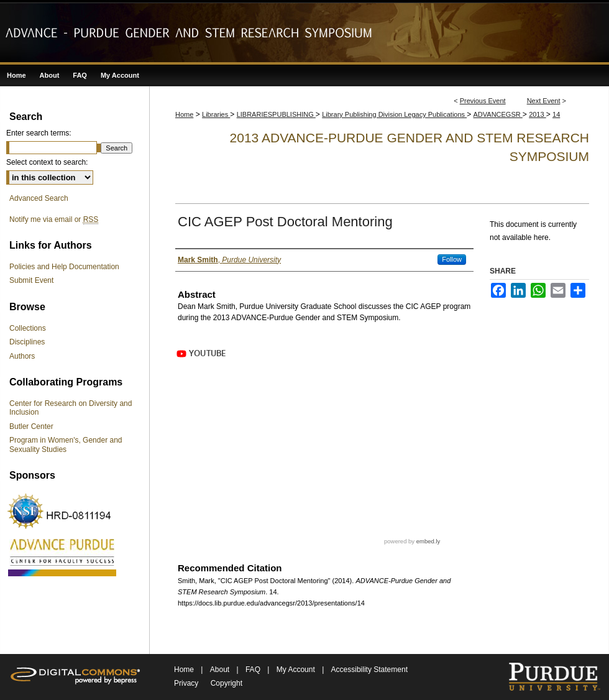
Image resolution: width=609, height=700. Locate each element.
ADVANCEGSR (498, 114)
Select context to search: (47, 162)
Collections (28, 328)
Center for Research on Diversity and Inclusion (71, 408)
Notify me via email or (54, 219)
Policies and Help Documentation (64, 267)
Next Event (544, 101)
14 (556, 114)
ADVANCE (62, 556)
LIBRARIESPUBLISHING (276, 114)
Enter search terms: (39, 133)
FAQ (254, 670)
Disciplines (27, 342)
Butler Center (31, 426)
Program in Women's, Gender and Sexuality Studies (66, 444)
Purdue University (554, 677)
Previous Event (483, 101)
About (221, 670)
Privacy (186, 683)
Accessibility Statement (369, 670)
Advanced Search (39, 198)
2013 (538, 114)
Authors (22, 356)
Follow (452, 259)
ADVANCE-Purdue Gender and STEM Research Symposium (304, 32)
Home (184, 114)
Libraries (216, 114)
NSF (62, 511)
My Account (297, 670)
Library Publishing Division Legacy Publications (394, 114)
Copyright (227, 683)
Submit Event (31, 280)
